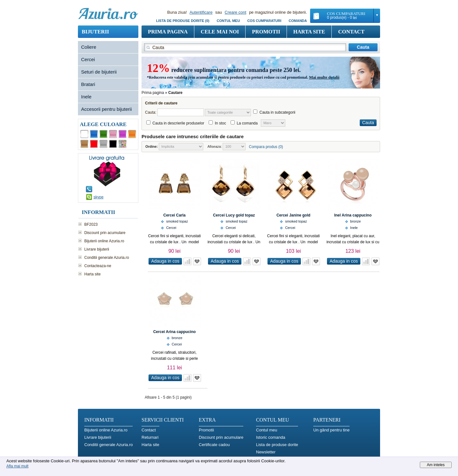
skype (98, 197)
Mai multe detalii (324, 77)
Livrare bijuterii (97, 249)
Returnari (150, 437)
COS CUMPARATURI (264, 21)
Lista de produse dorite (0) (183, 21)
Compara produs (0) (266, 147)
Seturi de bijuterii (99, 72)
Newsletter (266, 452)
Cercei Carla (174, 215)
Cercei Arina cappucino (175, 332)
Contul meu (228, 21)
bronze (356, 221)
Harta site (309, 32)
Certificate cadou (214, 445)
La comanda (247, 123)
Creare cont (235, 12)
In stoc (220, 123)
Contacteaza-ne (98, 266)
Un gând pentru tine (331, 430)
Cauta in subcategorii (278, 112)
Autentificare (201, 12)
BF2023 (91, 224)
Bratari (88, 84)
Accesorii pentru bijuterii (106, 109)
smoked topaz (177, 221)
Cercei (88, 59)
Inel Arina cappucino (353, 215)
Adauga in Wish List (197, 261)
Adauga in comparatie (187, 261)
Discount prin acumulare (105, 233)
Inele (86, 97)
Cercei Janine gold (293, 215)
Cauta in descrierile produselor (178, 123)
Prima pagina (168, 32)
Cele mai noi (220, 32)
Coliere (89, 47)
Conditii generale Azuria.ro (107, 258)
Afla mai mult (17, 466)
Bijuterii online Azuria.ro (104, 241)
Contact (351, 32)
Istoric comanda (271, 437)
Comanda (298, 21)
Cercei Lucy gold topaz (234, 215)
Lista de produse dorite (277, 445)
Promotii (266, 32)
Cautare (175, 93)
